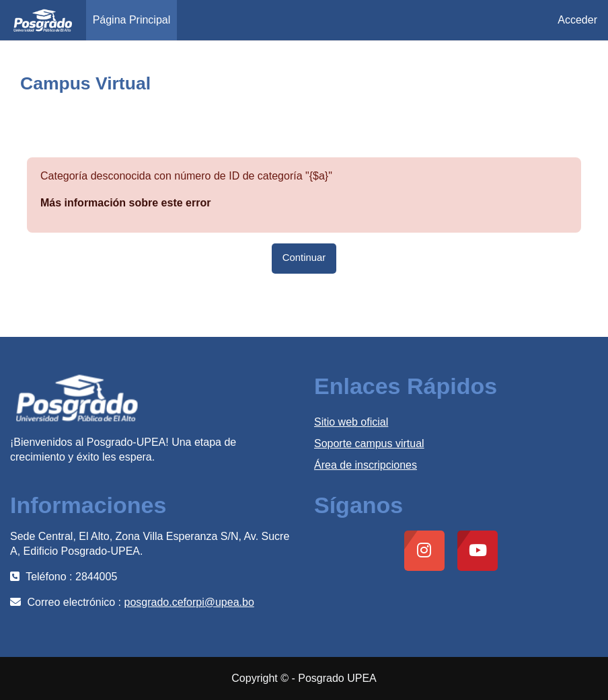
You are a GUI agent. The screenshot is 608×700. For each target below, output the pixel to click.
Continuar (304, 258)
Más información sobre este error (125, 203)
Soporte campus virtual (369, 443)
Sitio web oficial (351, 422)
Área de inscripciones (366, 465)
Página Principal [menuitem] (132, 20)
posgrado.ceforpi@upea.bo (189, 602)
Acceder (577, 20)
